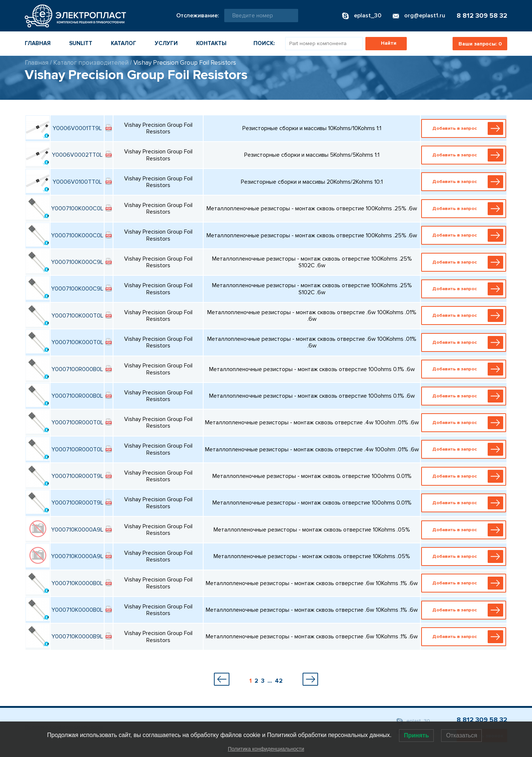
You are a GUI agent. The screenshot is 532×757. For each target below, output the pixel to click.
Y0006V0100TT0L (77, 182)
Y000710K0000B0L (77, 583)
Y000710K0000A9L (77, 530)
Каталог (124, 43)
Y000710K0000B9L (77, 637)
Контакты (211, 43)
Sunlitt (81, 43)
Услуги (166, 43)
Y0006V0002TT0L (77, 155)
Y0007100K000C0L (77, 208)
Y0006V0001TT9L (77, 128)
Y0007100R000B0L (77, 369)
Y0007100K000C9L (77, 262)
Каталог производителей (91, 63)
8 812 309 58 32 (482, 16)
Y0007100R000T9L (77, 476)
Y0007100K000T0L (77, 316)
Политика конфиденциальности (266, 749)
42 (279, 681)
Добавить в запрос (465, 128)
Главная (38, 43)
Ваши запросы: (480, 44)
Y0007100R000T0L (77, 422)
